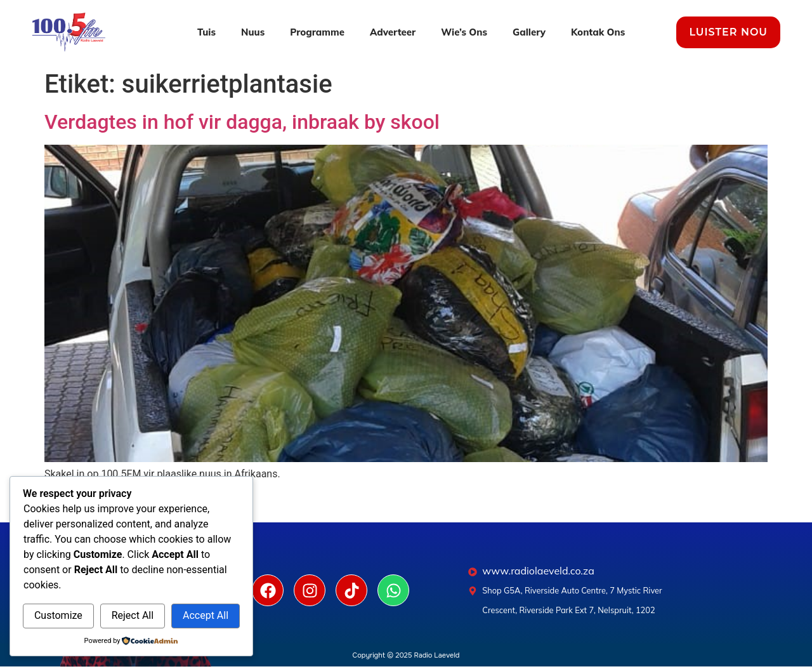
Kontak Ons (598, 32)
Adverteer (393, 32)
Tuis (206, 32)
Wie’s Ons (464, 32)
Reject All (133, 615)
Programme (317, 32)
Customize (58, 615)
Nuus (253, 32)
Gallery (529, 32)
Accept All (206, 615)
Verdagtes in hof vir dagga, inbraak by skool (242, 122)
